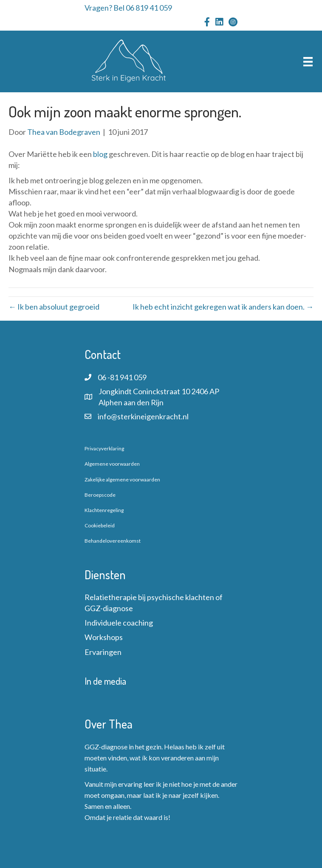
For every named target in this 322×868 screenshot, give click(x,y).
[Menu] (308, 61)
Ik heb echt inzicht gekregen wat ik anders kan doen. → (223, 307)
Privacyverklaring (104, 448)
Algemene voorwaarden (112, 464)
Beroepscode (100, 495)
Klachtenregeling (104, 510)
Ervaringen (103, 652)
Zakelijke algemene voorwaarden (122, 480)
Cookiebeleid (100, 525)
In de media (105, 681)
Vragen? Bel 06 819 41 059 (128, 8)
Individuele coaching (119, 623)
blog (101, 154)
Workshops (104, 637)
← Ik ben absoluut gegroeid (54, 307)
